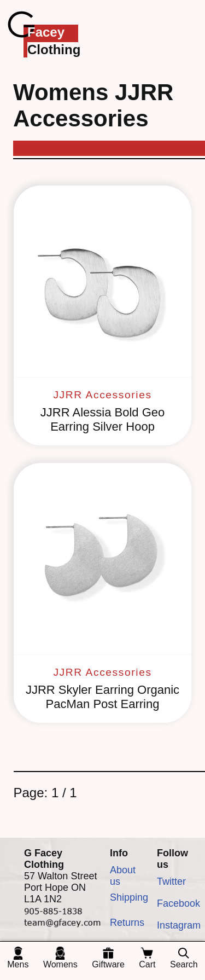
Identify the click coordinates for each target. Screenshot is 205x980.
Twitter (171, 882)
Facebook (178, 903)
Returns (127, 923)
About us (123, 875)
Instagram (179, 925)
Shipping (129, 897)
